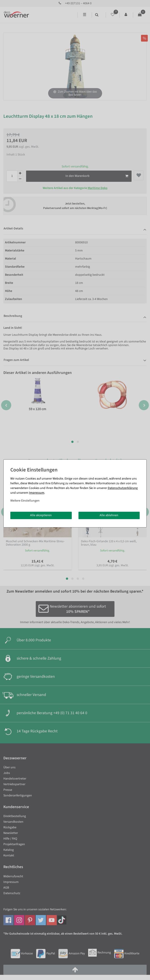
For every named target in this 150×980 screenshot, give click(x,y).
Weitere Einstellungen (25, 501)
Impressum (37, 493)
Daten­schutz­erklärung (123, 488)
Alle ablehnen (109, 515)
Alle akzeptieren (41, 515)
